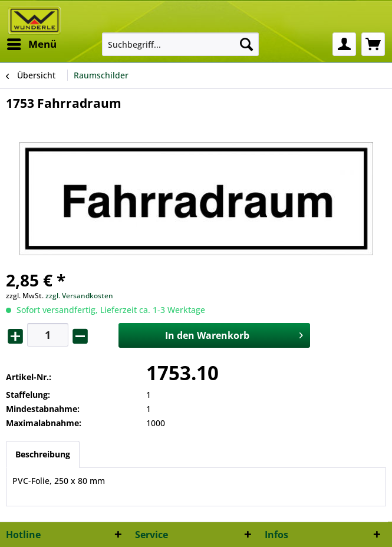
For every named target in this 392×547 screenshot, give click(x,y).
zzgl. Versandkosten (79, 296)
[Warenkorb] (373, 44)
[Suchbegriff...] (180, 44)
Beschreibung (43, 454)
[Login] (344, 44)
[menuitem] (31, 44)
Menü (32, 43)
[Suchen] (246, 44)
